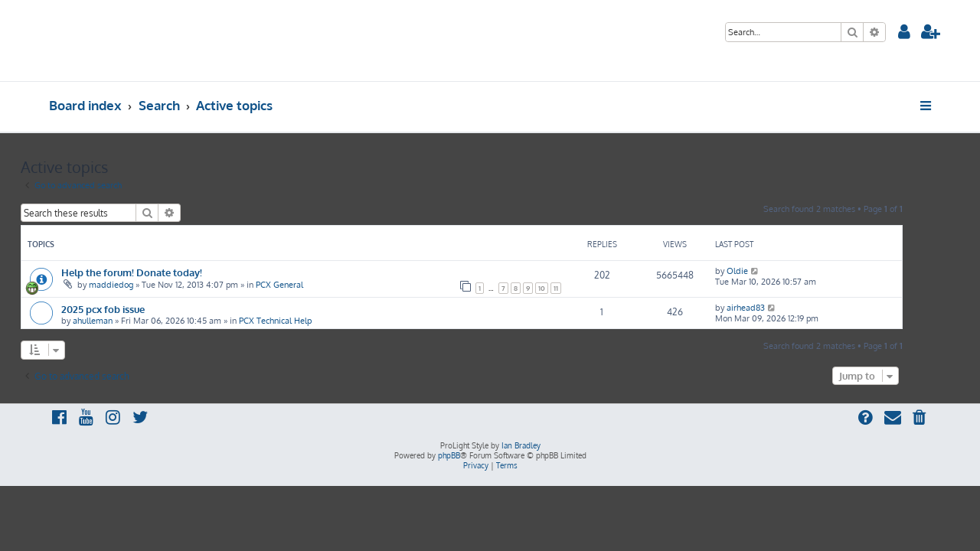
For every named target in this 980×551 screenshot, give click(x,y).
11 (584, 288)
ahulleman (121, 321)
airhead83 (774, 308)
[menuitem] (904, 33)
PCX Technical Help (304, 321)
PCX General (308, 285)
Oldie (766, 271)
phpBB (449, 455)
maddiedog (139, 285)
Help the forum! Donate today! (160, 272)
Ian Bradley (521, 445)
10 (570, 288)
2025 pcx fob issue (131, 309)
